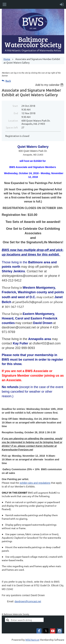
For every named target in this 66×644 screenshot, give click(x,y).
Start (15, 106)
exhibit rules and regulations (35, 483)
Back (8, 81)
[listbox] (50, 85)
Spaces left (12, 127)
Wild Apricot (32, 640)
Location (13, 120)
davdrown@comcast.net (28, 601)
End (16, 113)
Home (7, 59)
